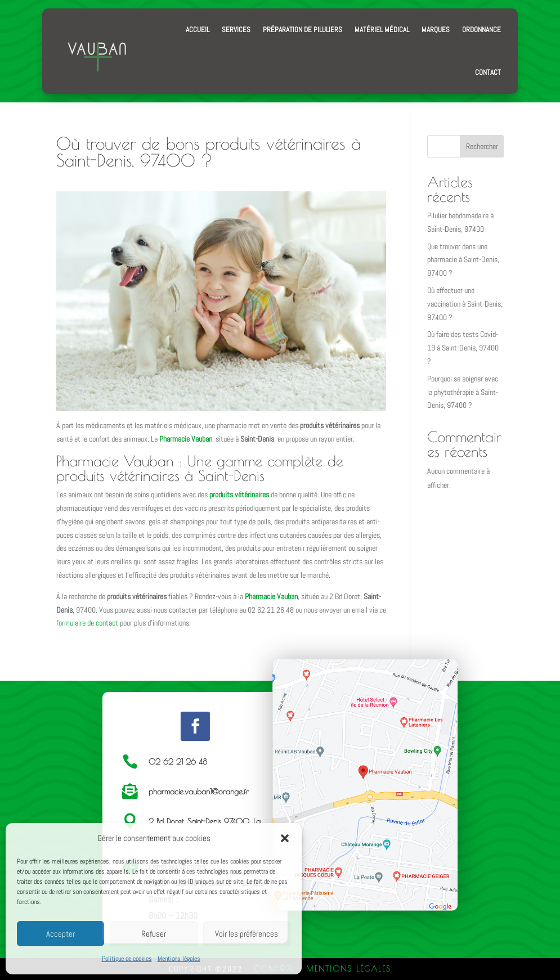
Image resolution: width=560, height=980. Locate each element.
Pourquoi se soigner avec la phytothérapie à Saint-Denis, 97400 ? (463, 392)
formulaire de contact (87, 623)
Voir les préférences (247, 934)
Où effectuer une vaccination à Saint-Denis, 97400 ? (465, 304)
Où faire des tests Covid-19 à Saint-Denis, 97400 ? (463, 348)
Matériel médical (382, 30)
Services (236, 30)
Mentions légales (179, 959)
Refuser (154, 934)
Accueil (198, 30)
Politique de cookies (127, 959)
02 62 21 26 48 (178, 762)
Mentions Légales (349, 969)
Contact (488, 72)
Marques (436, 30)
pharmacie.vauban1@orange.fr (199, 792)
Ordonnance (481, 30)
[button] (285, 838)
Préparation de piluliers (303, 30)
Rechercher (482, 146)
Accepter (61, 934)
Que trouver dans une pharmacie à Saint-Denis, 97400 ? (463, 260)
